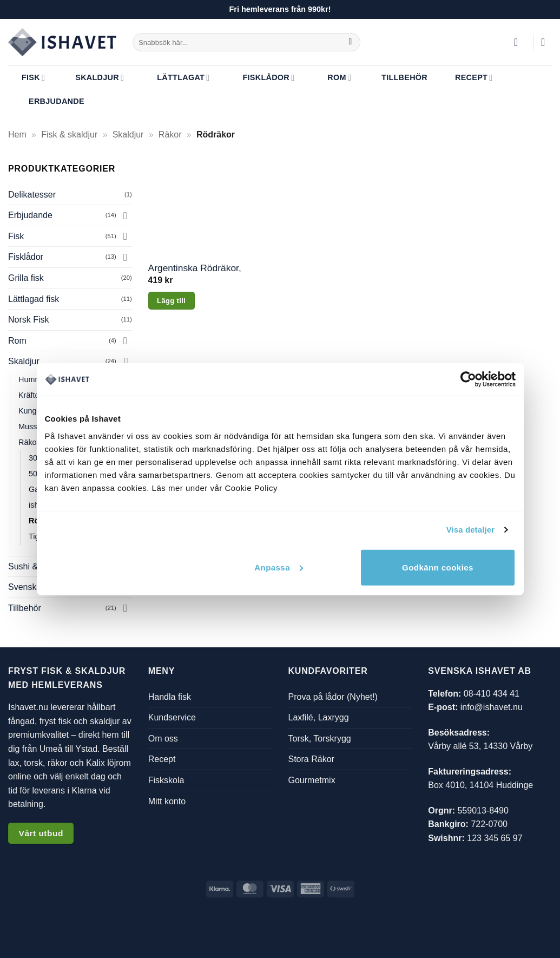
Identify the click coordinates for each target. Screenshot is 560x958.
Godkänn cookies (438, 567)
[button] (519, 42)
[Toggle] (126, 215)
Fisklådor (260, 78)
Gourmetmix (312, 780)
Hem (17, 134)
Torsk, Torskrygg (320, 739)
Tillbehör (398, 77)
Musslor (32, 426)
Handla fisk (170, 697)
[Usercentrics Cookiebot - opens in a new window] (468, 379)
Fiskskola (166, 780)
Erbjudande (50, 102)
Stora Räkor (311, 760)
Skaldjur (93, 77)
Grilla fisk (26, 278)
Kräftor (30, 395)
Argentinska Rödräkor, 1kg (195, 268)
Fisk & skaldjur (69, 134)
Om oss (163, 739)
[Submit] (350, 42)
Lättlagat (175, 78)
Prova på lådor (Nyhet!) (333, 697)
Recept (467, 77)
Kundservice (172, 717)
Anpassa (279, 567)
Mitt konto (167, 801)
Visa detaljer (470, 530)
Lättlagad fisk (34, 299)
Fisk (27, 77)
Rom (331, 78)
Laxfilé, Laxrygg (319, 717)
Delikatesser (32, 195)
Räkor (170, 134)
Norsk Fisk (29, 320)
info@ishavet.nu (492, 707)
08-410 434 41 (492, 694)
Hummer (33, 379)
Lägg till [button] (171, 301)
